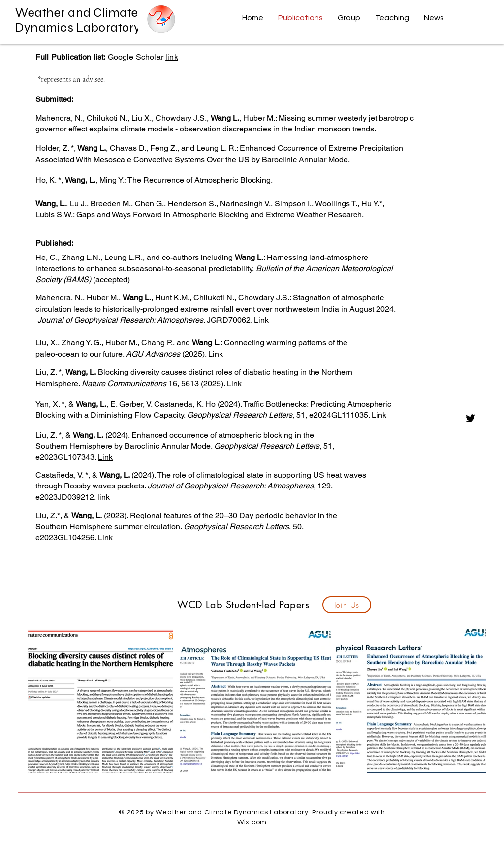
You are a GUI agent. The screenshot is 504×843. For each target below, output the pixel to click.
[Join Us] (347, 605)
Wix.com (252, 822)
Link (216, 354)
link (172, 57)
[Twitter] (471, 418)
